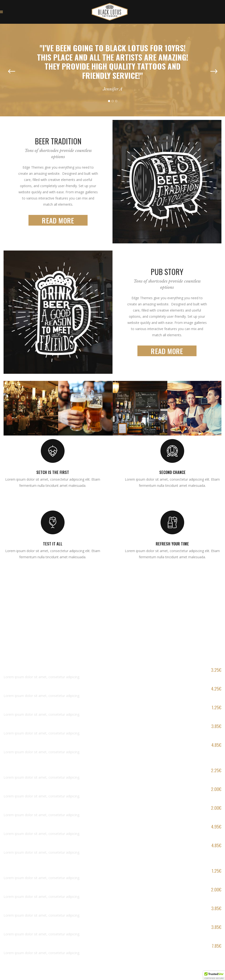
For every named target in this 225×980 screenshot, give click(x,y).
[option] (112, 66)
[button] (214, 975)
